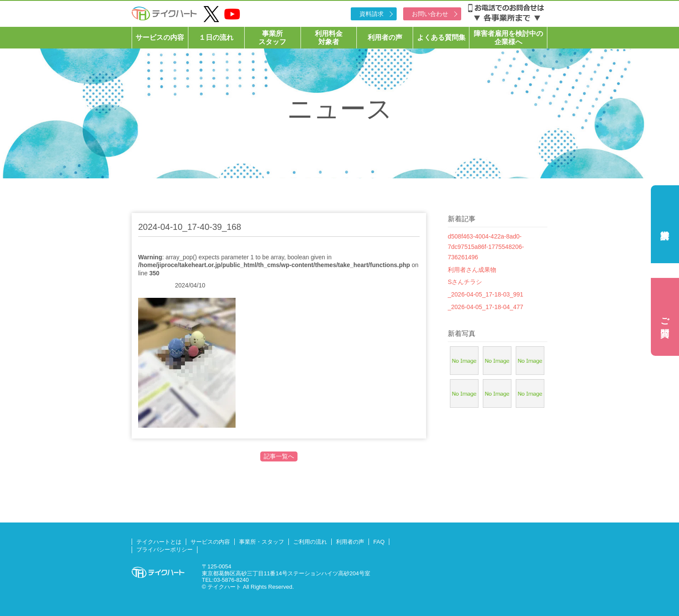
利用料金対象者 (329, 38)
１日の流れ (216, 37)
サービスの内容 (160, 37)
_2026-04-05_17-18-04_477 (485, 307)
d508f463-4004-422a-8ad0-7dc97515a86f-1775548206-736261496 (486, 247)
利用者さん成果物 (472, 270)
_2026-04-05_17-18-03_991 (485, 294)
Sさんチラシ (465, 282)
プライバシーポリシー (165, 550)
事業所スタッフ (272, 38)
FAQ (379, 542)
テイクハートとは (159, 542)
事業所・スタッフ (262, 542)
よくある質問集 (441, 37)
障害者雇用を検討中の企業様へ (508, 38)
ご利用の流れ (310, 542)
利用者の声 (385, 37)
